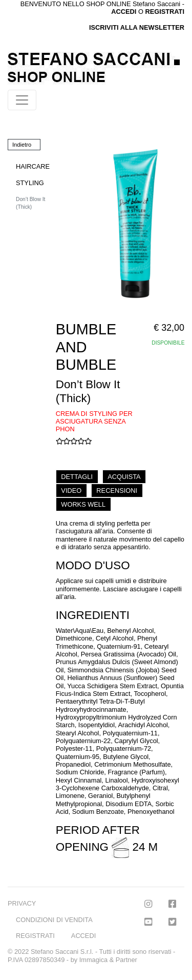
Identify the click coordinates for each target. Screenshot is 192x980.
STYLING (30, 183)
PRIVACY (22, 903)
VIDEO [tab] (71, 491)
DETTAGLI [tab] (77, 477)
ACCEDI (83, 936)
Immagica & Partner (108, 960)
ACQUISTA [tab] (124, 477)
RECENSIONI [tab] (117, 491)
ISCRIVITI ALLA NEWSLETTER (137, 27)
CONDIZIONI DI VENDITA (54, 920)
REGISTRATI (165, 12)
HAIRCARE (33, 166)
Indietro (22, 145)
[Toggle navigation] (22, 100)
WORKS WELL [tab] (83, 504)
